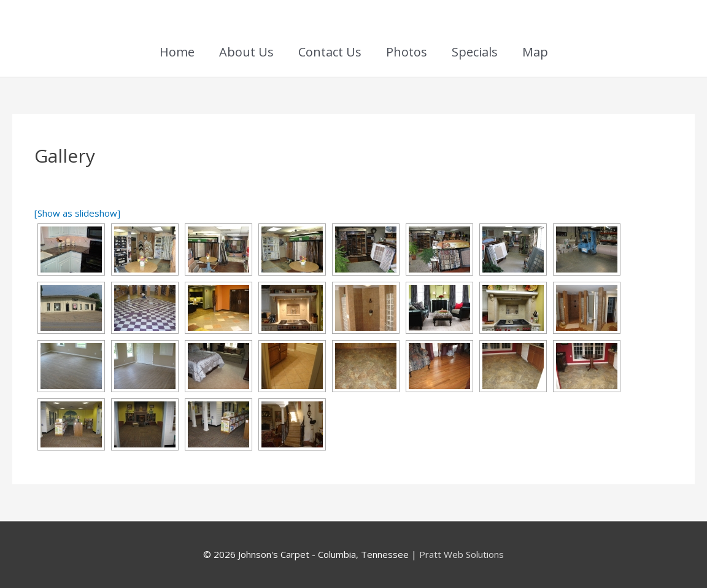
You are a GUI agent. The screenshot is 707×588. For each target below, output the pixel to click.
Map (535, 52)
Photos (407, 52)
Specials (475, 52)
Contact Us (330, 52)
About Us (246, 52)
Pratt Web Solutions (462, 554)
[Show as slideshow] (77, 213)
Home (177, 52)
